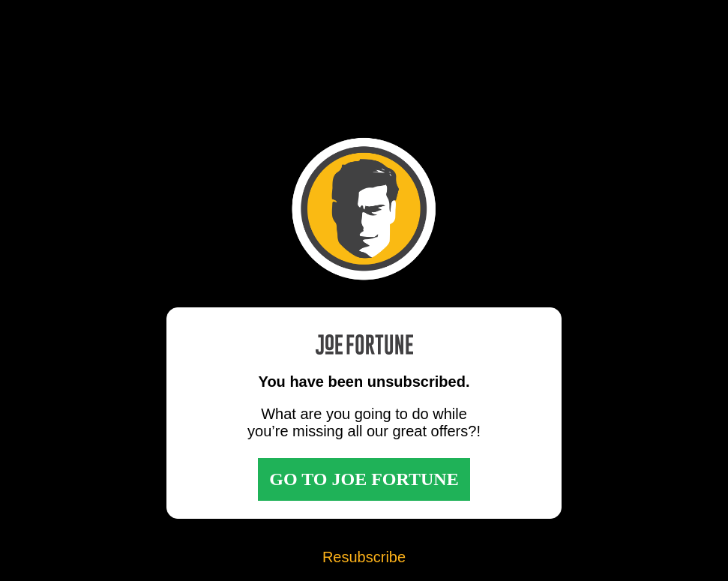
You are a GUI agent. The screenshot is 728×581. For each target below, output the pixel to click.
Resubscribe (364, 557)
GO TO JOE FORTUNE (364, 479)
